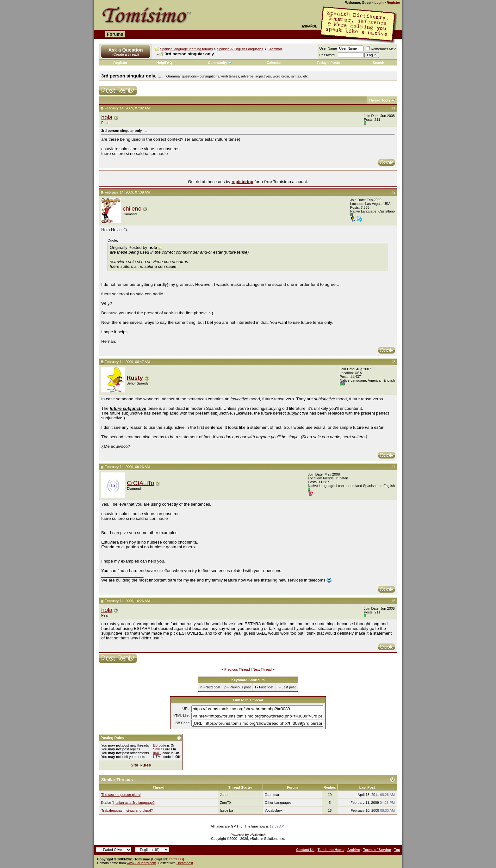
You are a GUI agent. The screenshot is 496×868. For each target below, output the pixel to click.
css (181, 859)
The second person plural (121, 795)
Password (327, 55)
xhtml (173, 859)
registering (242, 182)
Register (393, 3)
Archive (354, 850)
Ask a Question (125, 50)
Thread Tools (380, 100)
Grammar (275, 49)
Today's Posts (328, 63)
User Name (328, 48)
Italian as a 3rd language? (135, 803)
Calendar (274, 63)
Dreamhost (185, 863)
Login (379, 3)
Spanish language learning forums (186, 49)
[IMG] (157, 753)
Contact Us (305, 850)
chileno (132, 209)
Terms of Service (377, 850)
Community (220, 63)
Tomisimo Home (331, 850)
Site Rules (141, 765)
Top (397, 850)
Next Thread (262, 669)
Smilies (159, 749)
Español (309, 26)
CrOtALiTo (140, 483)
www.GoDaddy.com (142, 863)
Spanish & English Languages (240, 49)
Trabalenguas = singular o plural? (127, 810)
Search (378, 63)
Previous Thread (237, 669)
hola (107, 117)
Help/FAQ (164, 63)
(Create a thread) (126, 54)
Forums (115, 34)
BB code (160, 745)
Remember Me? (381, 49)
